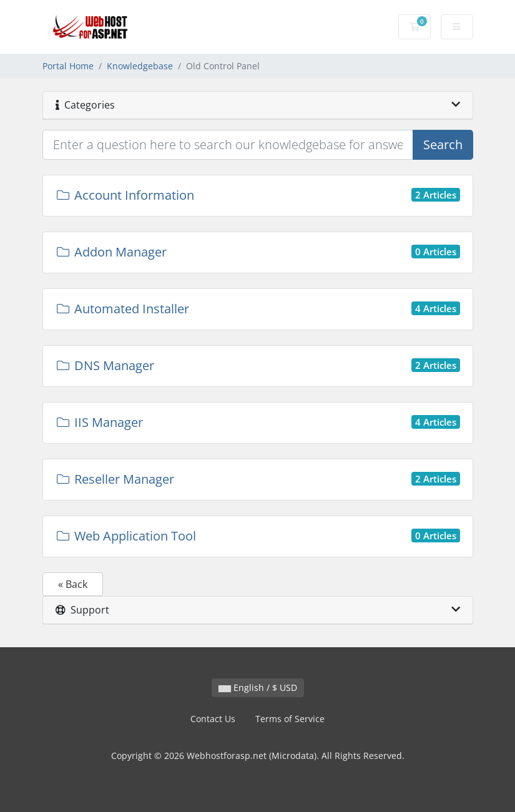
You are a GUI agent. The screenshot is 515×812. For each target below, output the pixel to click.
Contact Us (213, 719)
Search (443, 144)
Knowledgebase (140, 66)
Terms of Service (290, 719)
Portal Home (68, 66)
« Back (73, 584)
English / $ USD (258, 687)
